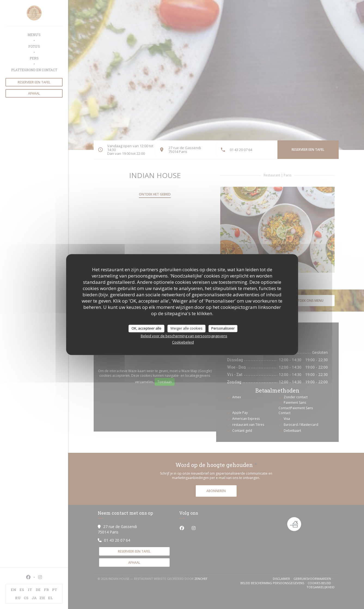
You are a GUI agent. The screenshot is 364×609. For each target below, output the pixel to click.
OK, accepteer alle (146, 328)
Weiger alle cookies (186, 328)
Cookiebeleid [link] (183, 342)
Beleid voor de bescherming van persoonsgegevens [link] (184, 336)
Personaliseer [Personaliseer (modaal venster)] (223, 328)
